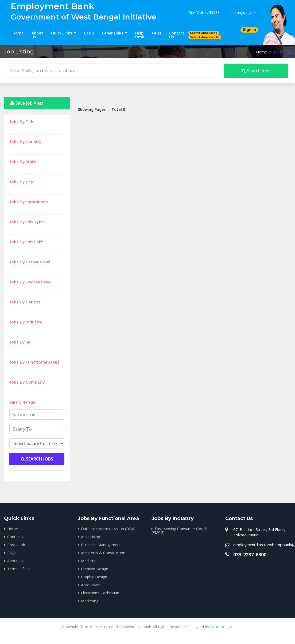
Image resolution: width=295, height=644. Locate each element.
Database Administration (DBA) (108, 529)
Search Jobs (256, 71)
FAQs (157, 33)
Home (18, 33)
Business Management (101, 545)
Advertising (90, 537)
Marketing (90, 601)
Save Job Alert (26, 103)
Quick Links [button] (62, 33)
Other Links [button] (113, 33)
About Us (37, 35)
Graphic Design (94, 577)
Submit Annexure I (204, 33)
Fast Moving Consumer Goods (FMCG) (180, 531)
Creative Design (95, 569)
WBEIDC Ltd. (222, 627)
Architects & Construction (103, 553)
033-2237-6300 (250, 555)
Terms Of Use (19, 569)
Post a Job (16, 545)
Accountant (91, 585)
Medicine (89, 561)
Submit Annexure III (205, 37)
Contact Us (177, 35)
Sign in (249, 30)
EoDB (89, 33)
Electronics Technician (100, 593)
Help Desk (140, 35)
